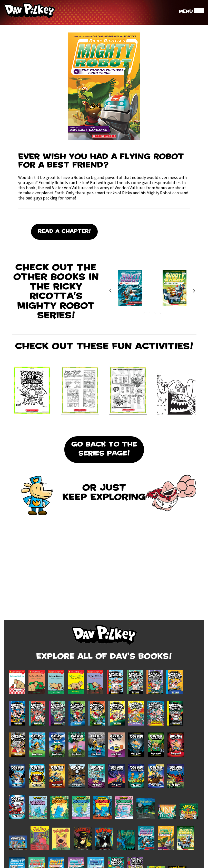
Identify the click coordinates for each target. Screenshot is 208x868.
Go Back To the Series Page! (104, 449)
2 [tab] (150, 314)
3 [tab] (155, 314)
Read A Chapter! (64, 232)
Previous (111, 291)
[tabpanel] (130, 291)
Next (194, 291)
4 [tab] (160, 314)
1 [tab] (144, 314)
